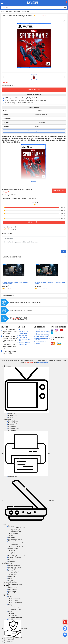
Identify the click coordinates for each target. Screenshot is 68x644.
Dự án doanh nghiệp (16, 602)
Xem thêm (34, 181)
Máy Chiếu (7, 419)
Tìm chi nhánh (9, 640)
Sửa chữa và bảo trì (16, 610)
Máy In (27, 453)
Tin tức (6, 595)
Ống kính (13, 552)
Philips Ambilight (12, 415)
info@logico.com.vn (43, 363)
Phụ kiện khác (12, 430)
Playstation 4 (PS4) (16, 532)
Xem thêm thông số (34, 131)
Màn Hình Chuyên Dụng (13, 585)
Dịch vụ (10, 604)
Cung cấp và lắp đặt (16, 608)
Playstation (17, 12)
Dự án (9, 597)
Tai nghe (10, 535)
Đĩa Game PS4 (15, 534)
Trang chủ (7, 366)
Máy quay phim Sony (13, 565)
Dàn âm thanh (12, 541)
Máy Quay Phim (9, 563)
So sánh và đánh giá (16, 617)
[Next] (66, 257)
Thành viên (8, 642)
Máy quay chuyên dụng (14, 567)
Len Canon (14, 575)
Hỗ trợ (9, 612)
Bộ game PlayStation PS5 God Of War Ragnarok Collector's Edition (15, 283)
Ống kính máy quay (13, 571)
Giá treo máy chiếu (13, 429)
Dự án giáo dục (15, 600)
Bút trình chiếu (12, 427)
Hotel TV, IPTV (12, 417)
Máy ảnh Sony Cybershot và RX (16, 556)
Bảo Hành (15, 628)
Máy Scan (29, 500)
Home (3, 12)
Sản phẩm (21, 327)
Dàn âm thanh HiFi (16, 545)
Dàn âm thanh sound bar (17, 543)
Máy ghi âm (11, 561)
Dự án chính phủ (15, 599)
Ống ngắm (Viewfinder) (14, 569)
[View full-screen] (64, 21)
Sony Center (9, 12)
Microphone (11, 576)
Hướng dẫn (14, 615)
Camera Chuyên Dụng (10, 582)
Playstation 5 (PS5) (16, 530)
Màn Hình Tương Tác (13, 593)
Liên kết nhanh (40, 327)
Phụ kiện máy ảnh (15, 554)
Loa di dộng (11, 537)
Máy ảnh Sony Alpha (13, 548)
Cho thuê (13, 606)
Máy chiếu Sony (12, 423)
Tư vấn (12, 613)
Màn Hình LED (12, 591)
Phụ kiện (10, 580)
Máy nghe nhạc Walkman (15, 539)
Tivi (27, 390)
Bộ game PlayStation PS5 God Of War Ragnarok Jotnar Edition (50, 283)
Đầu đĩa (10, 560)
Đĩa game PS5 (25, 12)
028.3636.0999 (28, 363)
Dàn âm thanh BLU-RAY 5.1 (18, 547)
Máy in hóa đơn (12, 477)
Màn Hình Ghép (12, 589)
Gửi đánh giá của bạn (34, 222)
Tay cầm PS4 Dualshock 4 (18, 528)
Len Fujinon (14, 573)
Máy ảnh (13, 550)
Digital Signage (12, 587)
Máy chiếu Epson (12, 421)
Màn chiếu (11, 425)
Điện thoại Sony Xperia (14, 558)
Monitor (10, 578)
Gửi (63, 251)
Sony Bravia (11, 414)
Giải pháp (10, 619)
